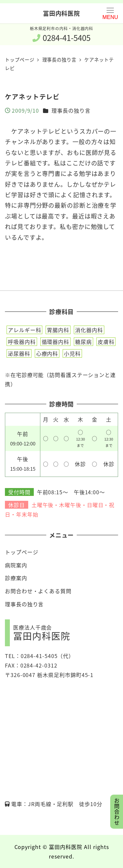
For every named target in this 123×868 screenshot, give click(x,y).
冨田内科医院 (61, 13)
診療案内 (16, 578)
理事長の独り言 (71, 110)
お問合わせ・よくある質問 (38, 591)
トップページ (21, 552)
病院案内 (16, 565)
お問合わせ (117, 812)
